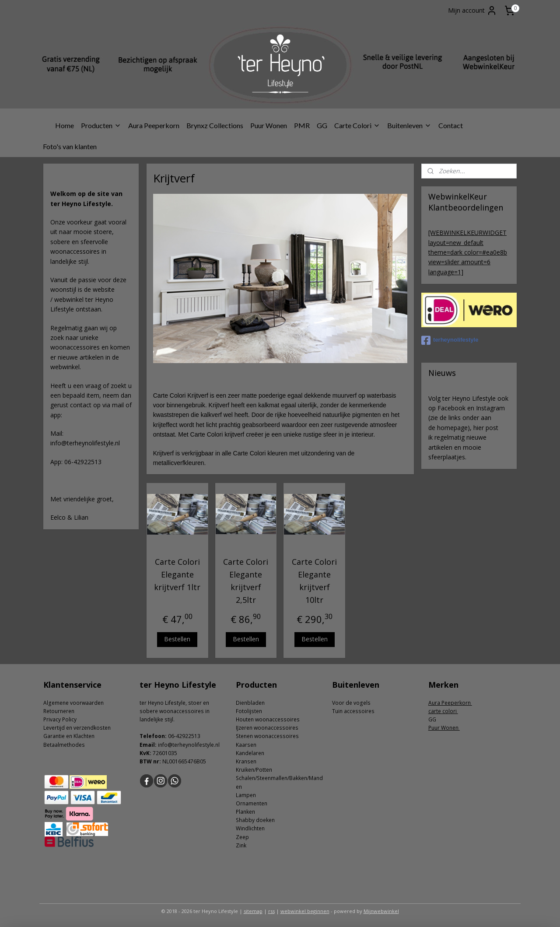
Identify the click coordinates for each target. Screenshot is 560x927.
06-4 (173, 736)
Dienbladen (250, 703)
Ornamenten (252, 803)
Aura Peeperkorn (154, 125)
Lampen (246, 795)
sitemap (253, 911)
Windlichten (250, 828)
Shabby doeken (255, 820)
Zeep (242, 837)
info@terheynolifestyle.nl (189, 745)
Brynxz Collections (215, 125)
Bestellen (177, 639)
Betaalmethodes (64, 745)
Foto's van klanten (70, 146)
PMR (302, 125)
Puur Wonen (269, 125)
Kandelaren (250, 753)
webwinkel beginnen (305, 911)
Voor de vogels (351, 703)
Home (65, 125)
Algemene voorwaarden (73, 703)
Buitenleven (409, 125)
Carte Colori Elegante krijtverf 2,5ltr (246, 581)
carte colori (443, 711)
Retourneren (59, 711)
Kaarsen (246, 745)
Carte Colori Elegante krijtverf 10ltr (314, 581)
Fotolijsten (249, 711)
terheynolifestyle (450, 340)
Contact (451, 125)
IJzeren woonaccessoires (267, 728)
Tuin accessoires (353, 711)
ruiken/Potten (255, 770)
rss (271, 911)
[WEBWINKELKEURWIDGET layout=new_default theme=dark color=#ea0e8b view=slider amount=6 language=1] (468, 252)
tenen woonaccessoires (269, 736)
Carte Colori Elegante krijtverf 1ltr (177, 574)
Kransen (246, 761)
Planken (245, 812)
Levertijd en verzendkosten (77, 728)
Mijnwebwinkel (381, 911)
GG (322, 125)
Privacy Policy (60, 719)
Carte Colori (357, 125)
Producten (101, 125)
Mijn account (472, 10)
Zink (241, 845)
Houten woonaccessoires (268, 719)
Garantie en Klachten (69, 736)
